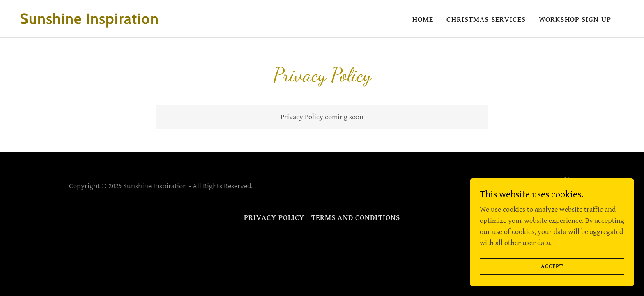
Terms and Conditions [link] (356, 218)
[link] (104, 22)
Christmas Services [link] (486, 20)
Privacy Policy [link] (274, 218)
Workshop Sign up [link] (575, 20)
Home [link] (423, 20)
